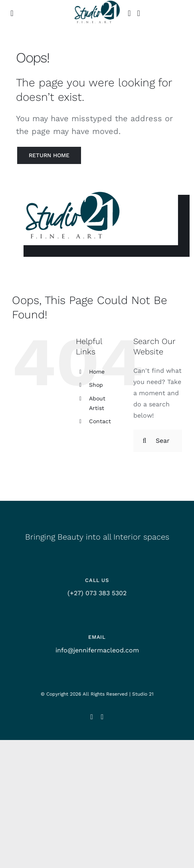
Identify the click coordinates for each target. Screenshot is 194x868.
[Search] (145, 441)
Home (97, 372)
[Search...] (158, 441)
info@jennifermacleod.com (97, 650)
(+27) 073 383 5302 (97, 593)
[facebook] (102, 717)
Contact (100, 421)
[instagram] (92, 717)
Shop (96, 385)
